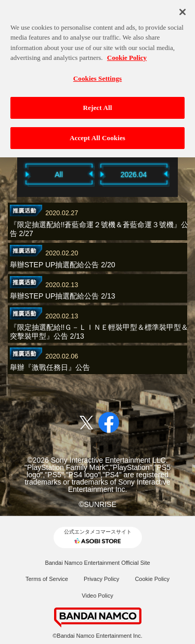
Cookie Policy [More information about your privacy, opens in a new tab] (127, 54)
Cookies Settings (97, 75)
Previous (12, 174)
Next (184, 174)
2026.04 (134, 175)
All (59, 175)
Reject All (98, 104)
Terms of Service (47, 579)
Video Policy (97, 596)
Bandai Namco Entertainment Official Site (97, 563)
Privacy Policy (101, 579)
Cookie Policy (152, 579)
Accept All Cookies (97, 135)
